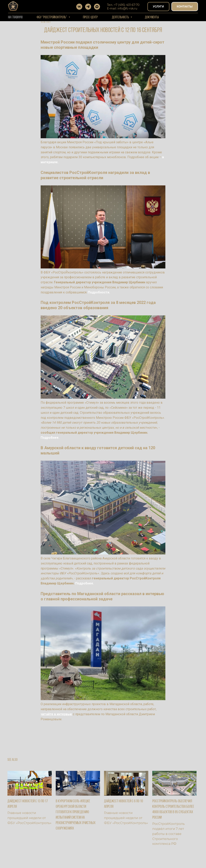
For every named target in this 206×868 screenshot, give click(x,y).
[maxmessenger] (97, 7)
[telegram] (88, 7)
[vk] (79, 7)
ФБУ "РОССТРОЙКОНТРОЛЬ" (52, 17)
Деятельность (121, 17)
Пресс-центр (90, 17)
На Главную (15, 17)
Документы (152, 17)
